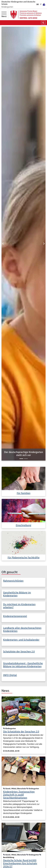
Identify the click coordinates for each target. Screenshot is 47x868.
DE (38, 4)
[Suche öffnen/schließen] (43, 23)
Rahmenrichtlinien (13, 581)
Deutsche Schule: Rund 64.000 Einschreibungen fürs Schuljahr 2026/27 (20, 863)
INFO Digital (10, 675)
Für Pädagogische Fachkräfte (24, 557)
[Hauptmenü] (4, 15)
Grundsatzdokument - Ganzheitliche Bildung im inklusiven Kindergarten (23, 665)
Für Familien (24, 493)
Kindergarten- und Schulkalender (21, 640)
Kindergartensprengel (15, 616)
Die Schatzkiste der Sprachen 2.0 (21, 732)
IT (41, 4)
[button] (23, 454)
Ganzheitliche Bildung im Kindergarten (17, 594)
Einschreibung (23, 525)
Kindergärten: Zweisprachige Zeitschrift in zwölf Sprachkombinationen (19, 795)
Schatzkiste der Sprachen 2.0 (19, 651)
